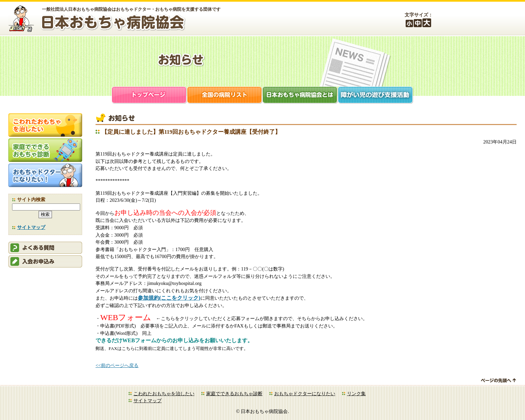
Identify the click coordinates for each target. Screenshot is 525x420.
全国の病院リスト (225, 96)
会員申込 (45, 261)
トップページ (149, 96)
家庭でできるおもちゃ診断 (234, 394)
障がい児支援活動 (376, 96)
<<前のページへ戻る (117, 365)
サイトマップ (31, 227)
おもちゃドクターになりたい (305, 394)
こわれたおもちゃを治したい (164, 394)
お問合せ (503, 19)
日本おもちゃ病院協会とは (300, 96)
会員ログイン (466, 19)
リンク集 (356, 394)
